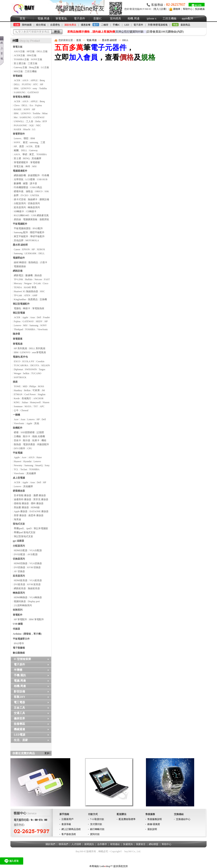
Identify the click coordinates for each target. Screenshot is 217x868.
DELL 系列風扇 (37, 348)
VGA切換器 (36, 563)
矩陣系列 (18, 610)
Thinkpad (18, 329)
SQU (32, 125)
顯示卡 (27, 436)
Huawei (18, 461)
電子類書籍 (19, 648)
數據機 (17, 183)
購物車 (177, 9)
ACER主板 (19, 55)
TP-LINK (19, 279)
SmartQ (39, 465)
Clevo (17, 105)
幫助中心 (188, 9)
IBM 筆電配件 (36, 619)
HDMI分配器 (21, 550)
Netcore (38, 279)
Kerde (17, 398)
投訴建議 (200, 9)
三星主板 (33, 63)
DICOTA (35, 365)
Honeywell (35, 402)
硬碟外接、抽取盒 (23, 191)
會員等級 (66, 824)
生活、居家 (21, 740)
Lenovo (18, 325)
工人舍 (30, 121)
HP (42, 84)
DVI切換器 (20, 567)
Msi (16, 117)
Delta (38, 121)
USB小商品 (36, 187)
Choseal (25, 410)
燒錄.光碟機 (39, 436)
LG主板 (45, 67)
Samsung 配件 (21, 232)
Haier (39, 457)
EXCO (17, 361)
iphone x (152, 18)
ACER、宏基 (33, 146)
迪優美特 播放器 (23, 499)
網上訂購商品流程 (71, 829)
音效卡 (17, 440)
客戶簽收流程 (69, 834)
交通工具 (19, 713)
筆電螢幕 (18, 339)
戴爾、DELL (21, 150)
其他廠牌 (36, 158)
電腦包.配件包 (20, 357)
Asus (32, 317)
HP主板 (31, 51)
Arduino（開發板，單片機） (28, 634)
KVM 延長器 (34, 584)
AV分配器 (32, 554)
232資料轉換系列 (23, 605)
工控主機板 (170, 18)
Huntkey (18, 390)
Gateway (34, 150)
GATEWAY (33, 92)
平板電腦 (18, 453)
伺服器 (16, 629)
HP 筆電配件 (20, 619)
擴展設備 (44, 199)
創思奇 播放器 (36, 515)
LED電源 (20, 735)
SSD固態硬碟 (28, 432)
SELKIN (46, 365)
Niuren (46, 402)
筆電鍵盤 (18, 76)
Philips (33, 386)
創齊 (16, 195)
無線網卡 (33, 199)
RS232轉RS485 (22, 215)
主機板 (17, 436)
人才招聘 (76, 844)
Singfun (42, 394)
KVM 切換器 (34, 567)
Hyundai (27, 461)
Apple (25, 317)
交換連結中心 (183, 819)
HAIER (18, 129)
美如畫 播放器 (21, 507)
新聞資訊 (89, 844)
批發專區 (19, 724)
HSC (42, 291)
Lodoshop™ (106, 866)
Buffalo (29, 279)
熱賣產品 (33, 299)
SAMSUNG (20, 92)
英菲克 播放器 (41, 499)
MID (25, 386)
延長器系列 (20, 207)
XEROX (41, 249)
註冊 (163, 9)
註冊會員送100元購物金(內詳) (165, 32)
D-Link (37, 283)
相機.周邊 (134, 18)
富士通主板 (20, 63)
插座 (15, 382)
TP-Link (18, 295)
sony (35, 88)
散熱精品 (33, 262)
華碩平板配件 (37, 236)
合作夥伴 (102, 844)
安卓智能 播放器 (23, 495)
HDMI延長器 (21, 580)
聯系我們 (63, 844)
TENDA (18, 287)
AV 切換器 (19, 571)
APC (42, 406)
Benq (42, 80)
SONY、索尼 (21, 142)
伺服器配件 (43, 444)
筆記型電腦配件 (21, 304)
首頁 (22, 18)
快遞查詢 (128, 844)
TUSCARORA (21, 365)
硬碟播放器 (19, 491)
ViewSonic (43, 329)
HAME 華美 (30, 287)
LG (34, 129)
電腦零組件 (19, 258)
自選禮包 (55, 25)
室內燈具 (116, 18)
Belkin (27, 390)
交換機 (43, 299)
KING (17, 402)
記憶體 (40, 432)
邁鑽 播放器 (40, 495)
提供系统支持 (121, 866)
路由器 (38, 275)
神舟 (28, 166)
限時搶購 (27, 25)
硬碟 (16, 432)
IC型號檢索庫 (22, 659)
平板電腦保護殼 (22, 228)
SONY (27, 109)
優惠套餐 (86, 25)
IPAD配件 (38, 228)
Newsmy (18, 465)
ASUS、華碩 (21, 154)
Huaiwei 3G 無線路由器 (26, 291)
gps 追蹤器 (18, 541)
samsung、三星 (37, 142)
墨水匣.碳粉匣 (20, 245)
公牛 (16, 410)
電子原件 (79, 18)
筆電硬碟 (35, 162)
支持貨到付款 (130, 32)
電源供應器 (29, 444)
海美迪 (17, 519)
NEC (39, 125)
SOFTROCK (20, 377)
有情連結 (115, 844)
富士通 (17, 158)
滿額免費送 (70, 25)
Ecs (31, 105)
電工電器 (19, 702)
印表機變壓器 (21, 187)
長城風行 (26, 398)
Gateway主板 (21, 67)
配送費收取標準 (127, 819)
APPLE (34, 80)
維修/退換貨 (154, 824)
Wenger (18, 373)
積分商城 (41, 25)
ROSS (41, 386)
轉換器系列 (34, 207)
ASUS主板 (19, 51)
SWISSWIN (31, 369)
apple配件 (188, 18)
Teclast (24, 469)
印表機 (45, 175)
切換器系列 (34, 203)
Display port (34, 601)
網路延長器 (20, 588)
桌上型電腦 (19, 478)
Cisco (46, 283)
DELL (17, 84)
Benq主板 (34, 67)
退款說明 (152, 829)
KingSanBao (20, 299)
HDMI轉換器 (21, 597)
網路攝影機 (20, 175)
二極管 (105, 25)
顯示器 (27, 440)
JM (43, 390)
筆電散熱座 (38, 308)
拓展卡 (36, 440)
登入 (156, 9)
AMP (35, 295)
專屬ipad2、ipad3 (23, 528)
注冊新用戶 (67, 819)
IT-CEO (24, 195)
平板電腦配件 (20, 224)
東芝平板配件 (21, 236)
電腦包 (17, 308)
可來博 (36, 390)
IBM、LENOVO (22, 88)
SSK (47, 191)
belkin (26, 373)
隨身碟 (16, 334)
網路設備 (18, 271)
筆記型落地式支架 (23, 536)
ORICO (39, 191)
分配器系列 (20, 203)
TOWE (17, 386)
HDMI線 (35, 507)
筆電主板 (18, 47)
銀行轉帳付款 (97, 829)
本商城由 (94, 866)
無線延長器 (34, 588)
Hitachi (27, 129)
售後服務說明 (155, 819)
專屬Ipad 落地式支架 (25, 532)
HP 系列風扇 (20, 348)
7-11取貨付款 (97, 819)
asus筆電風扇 (39, 352)
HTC (36, 84)
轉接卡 (27, 308)
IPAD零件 (19, 643)
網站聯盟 (154, 844)
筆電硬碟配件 (21, 162)
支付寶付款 (96, 824)
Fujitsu (39, 105)
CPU (30, 448)
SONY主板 (37, 59)
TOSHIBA (30, 329)
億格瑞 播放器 (21, 503)
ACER (17, 80)
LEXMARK (31, 253)
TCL (16, 469)
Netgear (28, 283)
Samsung (18, 253)
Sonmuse (18, 406)
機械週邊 (19, 729)
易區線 (17, 219)
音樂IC (97, 18)
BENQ (26, 158)
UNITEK (35, 195)
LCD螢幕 (30, 179)
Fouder (46, 317)
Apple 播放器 (21, 511)
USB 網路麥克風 (40, 215)
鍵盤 (25, 183)
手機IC (116, 25)
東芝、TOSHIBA (38, 154)
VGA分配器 (36, 550)
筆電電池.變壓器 (22, 97)
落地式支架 (19, 524)
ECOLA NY (28, 361)
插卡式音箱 (20, 199)
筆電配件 (18, 615)
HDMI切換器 (21, 563)
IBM (33, 138)
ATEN (27, 295)
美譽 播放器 (20, 515)
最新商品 (185, 25)
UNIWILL (19, 121)
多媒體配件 (34, 175)
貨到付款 (95, 834)
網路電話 (19, 275)
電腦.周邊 (43, 18)
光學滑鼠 (19, 179)
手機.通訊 (20, 675)
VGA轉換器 (36, 597)
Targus (42, 369)
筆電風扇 (18, 344)
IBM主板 (32, 55)
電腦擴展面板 (30, 219)
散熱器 (17, 444)
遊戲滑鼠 (44, 219)
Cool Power (30, 394)
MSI (34, 166)
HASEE (18, 109)
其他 (37, 423)
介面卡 (44, 262)
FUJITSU (27, 84)
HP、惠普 (19, 146)
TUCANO (36, 373)
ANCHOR (38, 398)
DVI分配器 (20, 554)
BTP (45, 121)
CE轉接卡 (31, 211)
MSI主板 (18, 71)
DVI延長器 (20, 584)
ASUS (25, 80)
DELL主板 (42, 51)
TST (36, 406)
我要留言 (141, 844)
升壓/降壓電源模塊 (158, 25)
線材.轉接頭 (20, 262)
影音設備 (19, 691)
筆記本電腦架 (41, 528)
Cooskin (40, 361)
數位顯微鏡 (19, 653)
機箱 (44, 440)
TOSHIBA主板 (21, 59)
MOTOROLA (32, 240)
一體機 (16, 415)
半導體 (18, 670)
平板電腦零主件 (21, 639)
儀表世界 (19, 718)
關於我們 (50, 844)
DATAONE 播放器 (39, 511)
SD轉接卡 (19, 211)
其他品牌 (19, 240)
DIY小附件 (20, 448)
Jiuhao (25, 402)
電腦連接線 (20, 266)
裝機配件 (18, 428)
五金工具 (19, 708)
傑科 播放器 (37, 503)
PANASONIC (21, 125)
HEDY (39, 321)
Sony (47, 465)
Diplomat (18, 369)
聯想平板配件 (37, 232)
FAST (47, 279)
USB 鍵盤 (18, 624)
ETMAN (18, 394)
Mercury (18, 283)
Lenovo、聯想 (21, 138)
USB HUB (42, 179)
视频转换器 (20, 601)
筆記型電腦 (19, 313)
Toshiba (43, 88)
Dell (39, 317)
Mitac (45, 113)
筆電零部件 (19, 134)
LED (127, 25)
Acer (16, 419)
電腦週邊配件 (20, 171)
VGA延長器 (36, 580)
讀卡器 (33, 183)
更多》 (48, 753)
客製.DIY (20, 697)
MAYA (28, 406)
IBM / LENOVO (22, 352)
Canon (17, 249)
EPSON (26, 249)
